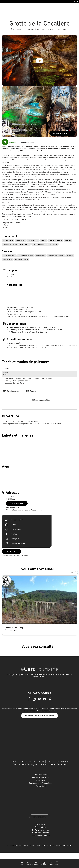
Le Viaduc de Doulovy (14, 627)
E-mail (14, 525)
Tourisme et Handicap (14, 846)
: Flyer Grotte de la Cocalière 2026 (43, 327)
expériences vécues (27, 143)
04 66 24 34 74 (18, 520)
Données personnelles (64, 846)
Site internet (16, 529)
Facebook (14, 534)
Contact (27, 846)
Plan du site (36, 846)
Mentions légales (48, 846)
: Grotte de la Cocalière (38, 332)
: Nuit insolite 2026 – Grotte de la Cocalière (46, 330)
